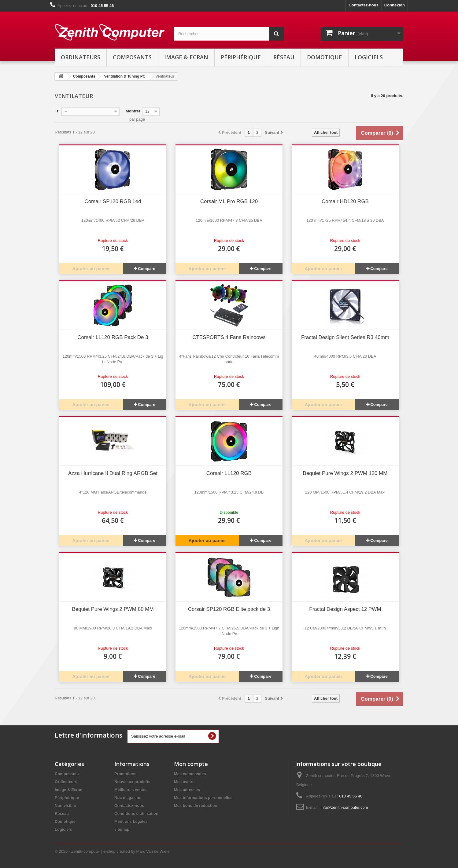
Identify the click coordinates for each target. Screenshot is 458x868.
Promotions (125, 774)
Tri (57, 111)
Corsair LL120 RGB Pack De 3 (113, 337)
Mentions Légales (131, 821)
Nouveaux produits (132, 782)
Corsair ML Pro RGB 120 (229, 201)
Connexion (395, 5)
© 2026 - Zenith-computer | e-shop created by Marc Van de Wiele (112, 851)
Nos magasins (128, 798)
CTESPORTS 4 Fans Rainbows (229, 337)
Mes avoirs (184, 782)
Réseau (284, 57)
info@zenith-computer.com (344, 807)
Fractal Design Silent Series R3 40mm (345, 337)
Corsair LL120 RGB (229, 473)
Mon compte (191, 764)
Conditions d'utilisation (136, 813)
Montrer (133, 111)
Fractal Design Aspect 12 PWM (345, 609)
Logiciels (369, 57)
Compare (146, 269)
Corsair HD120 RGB (345, 201)
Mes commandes (190, 774)
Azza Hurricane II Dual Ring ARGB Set (113, 473)
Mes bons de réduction (196, 806)
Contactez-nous (364, 5)
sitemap (122, 829)
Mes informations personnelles (203, 798)
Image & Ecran (186, 57)
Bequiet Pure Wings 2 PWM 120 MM (345, 473)
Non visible (65, 806)
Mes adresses (187, 790)
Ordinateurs (81, 57)
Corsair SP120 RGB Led (113, 201)
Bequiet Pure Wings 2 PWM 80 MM (113, 609)
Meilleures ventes (131, 790)
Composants (132, 57)
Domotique (325, 57)
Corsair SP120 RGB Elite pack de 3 (229, 609)
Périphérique (241, 57)
